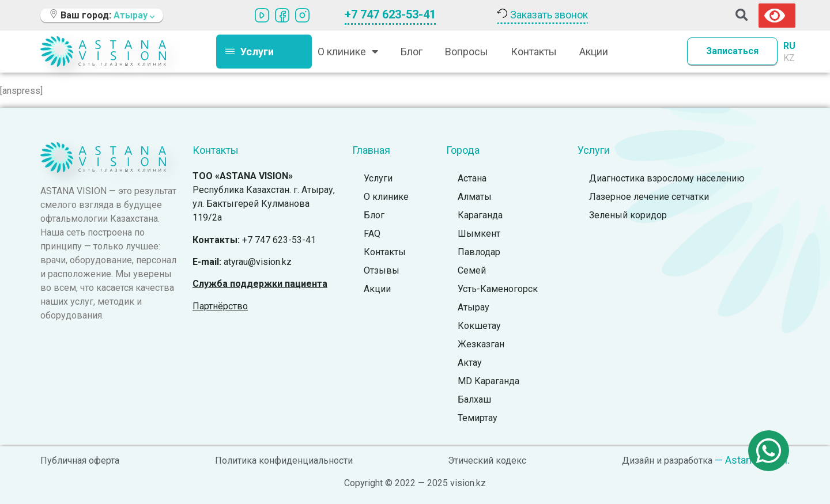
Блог (412, 52)
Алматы (475, 197)
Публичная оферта (80, 461)
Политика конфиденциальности (284, 461)
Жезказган (481, 344)
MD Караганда (488, 381)
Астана (472, 178)
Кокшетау (479, 326)
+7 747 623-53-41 (390, 14)
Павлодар (479, 252)
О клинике (348, 51)
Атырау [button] (134, 15)
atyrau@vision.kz (258, 262)
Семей (472, 270)
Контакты (534, 52)
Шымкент (479, 234)
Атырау (474, 307)
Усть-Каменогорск (498, 289)
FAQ (372, 234)
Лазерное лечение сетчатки (649, 197)
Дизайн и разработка (667, 461)
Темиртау (478, 418)
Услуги (378, 178)
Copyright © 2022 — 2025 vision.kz (415, 483)
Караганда (480, 215)
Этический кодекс (487, 461)
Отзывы (382, 270)
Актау (470, 363)
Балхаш (474, 399)
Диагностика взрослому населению (667, 178)
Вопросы (467, 52)
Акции (594, 52)
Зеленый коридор (628, 215)
